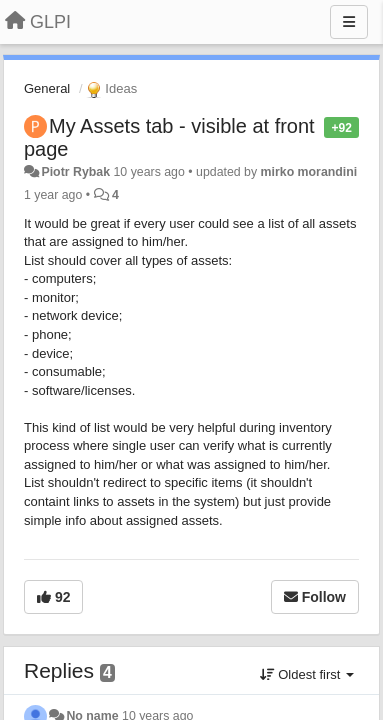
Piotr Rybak (75, 172)
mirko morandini (309, 172)
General (47, 88)
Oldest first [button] (307, 674)
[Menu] (349, 22)
